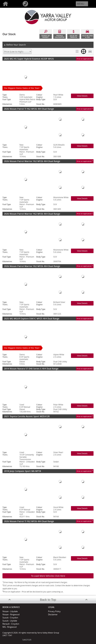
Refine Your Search (15, 45)
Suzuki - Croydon (10, 618)
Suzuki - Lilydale (10, 621)
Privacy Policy (54, 611)
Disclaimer (53, 614)
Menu (81, 4)
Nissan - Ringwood (11, 614)
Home (10, 4)
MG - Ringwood (10, 627)
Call (30, 4)
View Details (82, 96)
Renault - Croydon (11, 624)
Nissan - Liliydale (10, 611)
